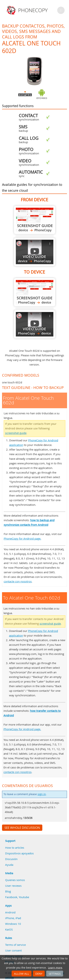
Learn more (55, 968)
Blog (8, 891)
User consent (13, 950)
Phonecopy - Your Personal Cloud (28, 10)
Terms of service (15, 945)
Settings (55, 974)
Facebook (11, 897)
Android (10, 912)
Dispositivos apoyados (19, 853)
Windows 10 (13, 924)
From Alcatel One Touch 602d (35, 220)
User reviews (13, 886)
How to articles (15, 848)
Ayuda (9, 865)
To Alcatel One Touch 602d (35, 292)
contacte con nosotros (18, 581)
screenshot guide (16, 433)
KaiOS (9, 929)
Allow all (22, 974)
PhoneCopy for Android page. (22, 538)
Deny (39, 974)
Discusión (11, 859)
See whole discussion (22, 828)
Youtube (24, 897)
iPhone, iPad (13, 918)
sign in (42, 794)
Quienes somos (15, 880)
